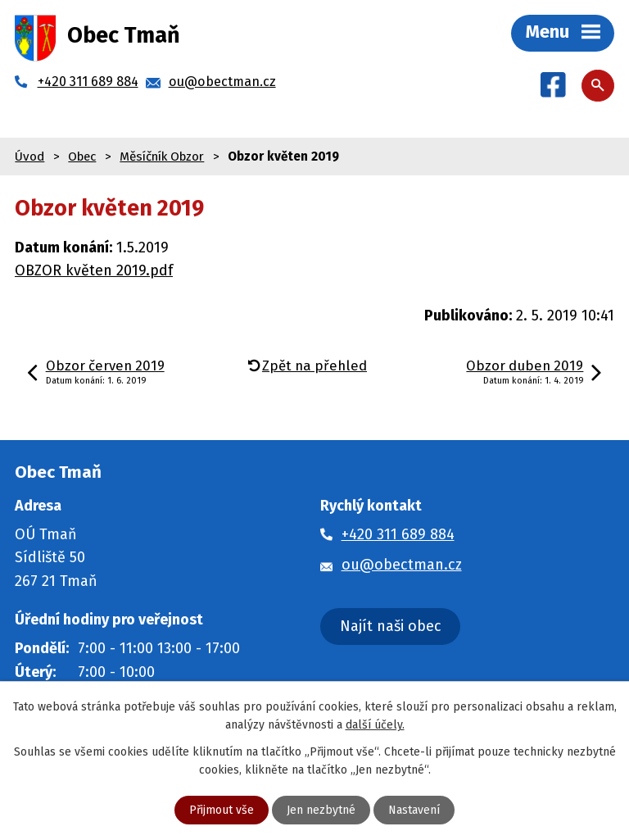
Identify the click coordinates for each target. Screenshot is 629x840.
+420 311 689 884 (398, 534)
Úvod (29, 157)
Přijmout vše (222, 810)
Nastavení (414, 810)
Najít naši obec (391, 626)
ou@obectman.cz (402, 565)
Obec (82, 157)
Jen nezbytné (321, 810)
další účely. (375, 725)
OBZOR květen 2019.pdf (94, 270)
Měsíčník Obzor (162, 157)
